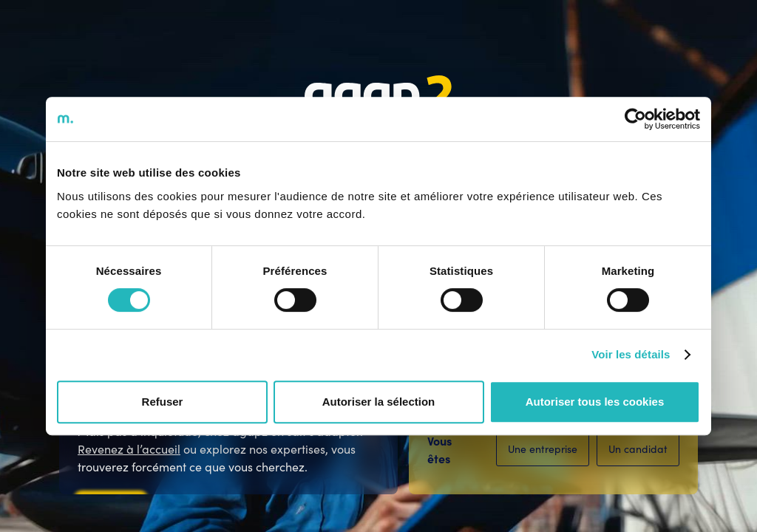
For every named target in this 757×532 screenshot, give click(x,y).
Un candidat (638, 449)
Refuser (163, 402)
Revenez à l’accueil (129, 449)
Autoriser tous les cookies (595, 402)
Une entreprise (543, 449)
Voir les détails (631, 354)
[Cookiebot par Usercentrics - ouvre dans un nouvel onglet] (635, 119)
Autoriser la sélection (379, 402)
